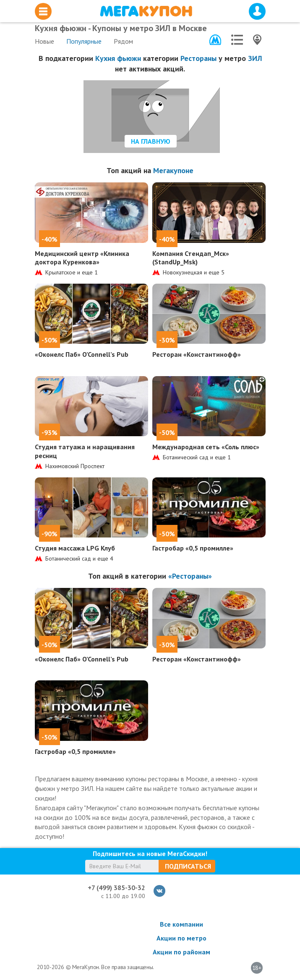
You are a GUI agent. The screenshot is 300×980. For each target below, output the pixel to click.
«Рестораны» (190, 576)
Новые (44, 41)
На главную (151, 141)
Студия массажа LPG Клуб (75, 548)
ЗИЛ (255, 58)
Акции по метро (181, 938)
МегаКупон (146, 11)
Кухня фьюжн (118, 58)
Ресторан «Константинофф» (197, 354)
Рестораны (198, 58)
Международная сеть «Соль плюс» (206, 447)
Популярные (84, 41)
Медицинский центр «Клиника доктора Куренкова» (82, 258)
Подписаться (188, 866)
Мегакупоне (173, 170)
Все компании (181, 924)
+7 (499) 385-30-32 (116, 888)
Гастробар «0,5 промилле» (193, 548)
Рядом (123, 41)
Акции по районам (181, 952)
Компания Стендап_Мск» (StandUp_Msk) (191, 258)
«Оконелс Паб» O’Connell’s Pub (82, 354)
